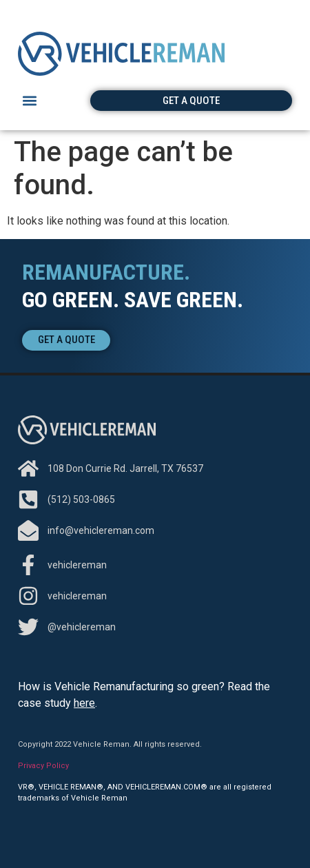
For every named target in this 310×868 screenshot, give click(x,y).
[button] (29, 101)
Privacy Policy (43, 766)
